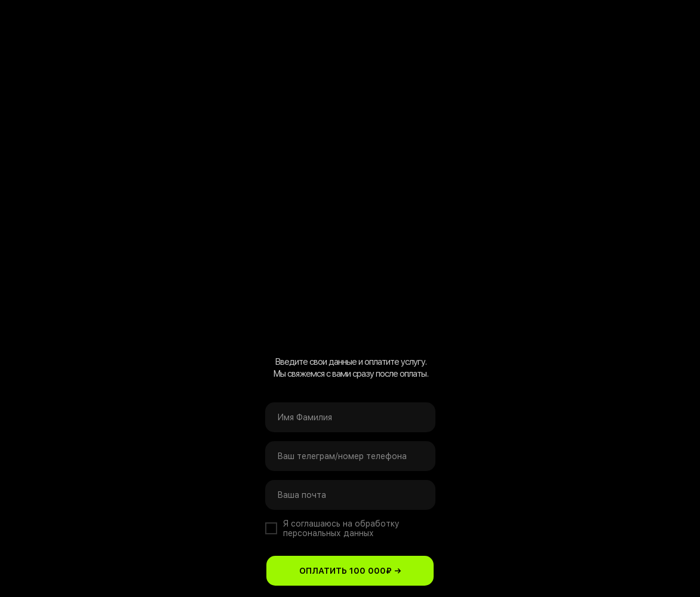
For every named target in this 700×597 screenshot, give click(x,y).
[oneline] (350, 456)
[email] (350, 495)
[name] (350, 417)
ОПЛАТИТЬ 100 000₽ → (350, 571)
